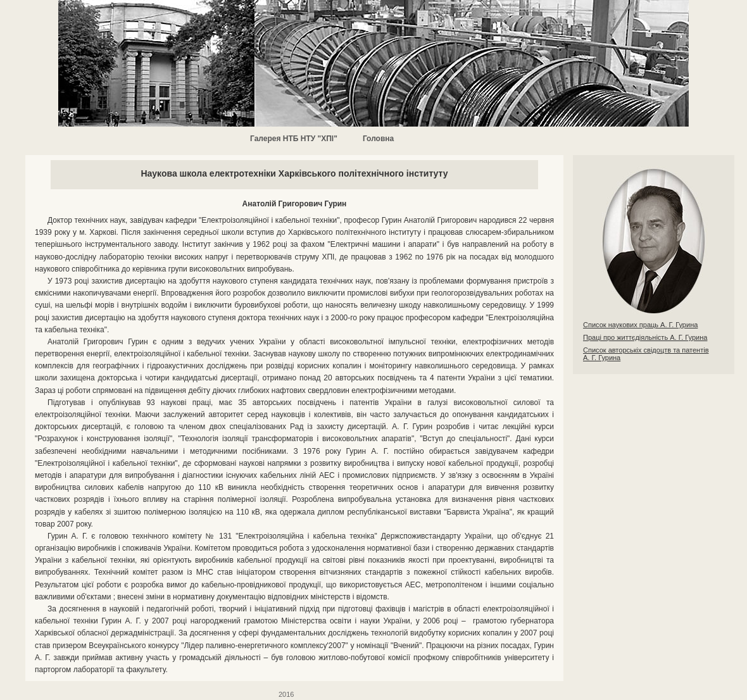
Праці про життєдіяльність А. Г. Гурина (645, 337)
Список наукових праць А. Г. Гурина (640, 325)
